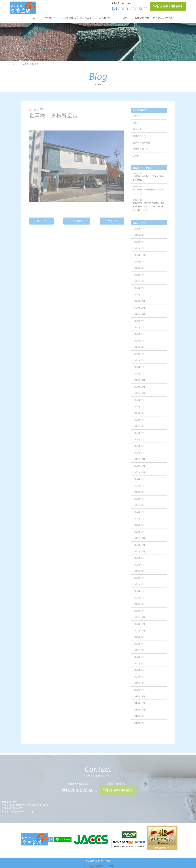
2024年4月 (139, 356)
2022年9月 (139, 482)
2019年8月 (139, 725)
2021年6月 (139, 580)
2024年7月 (139, 337)
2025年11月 (139, 258)
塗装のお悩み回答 (141, 145)
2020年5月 (139, 666)
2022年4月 (139, 515)
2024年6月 (139, 343)
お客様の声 (105, 18)
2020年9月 (139, 640)
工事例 (136, 158)
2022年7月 (139, 495)
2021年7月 (139, 574)
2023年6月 (139, 422)
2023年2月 (139, 449)
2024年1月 (139, 376)
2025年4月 (139, 277)
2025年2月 (139, 291)
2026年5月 (139, 231)
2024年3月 (139, 363)
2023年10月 (139, 396)
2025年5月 (139, 271)
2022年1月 (139, 534)
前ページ (41, 224)
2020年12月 (139, 620)
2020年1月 (139, 692)
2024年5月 (139, 350)
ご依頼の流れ (68, 18)
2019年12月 (139, 699)
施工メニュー (87, 18)
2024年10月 (139, 317)
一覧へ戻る (77, 224)
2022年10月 (139, 475)
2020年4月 (139, 673)
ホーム (32, 18)
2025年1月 (139, 297)
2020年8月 (139, 646)
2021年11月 (139, 547)
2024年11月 (139, 310)
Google (86, 866)
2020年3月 (139, 679)
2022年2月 (139, 528)
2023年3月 (139, 442)
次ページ (112, 224)
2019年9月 (139, 719)
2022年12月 (139, 462)
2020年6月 (139, 659)
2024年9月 (139, 323)
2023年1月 (139, 455)
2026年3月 (139, 244)
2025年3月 (139, 284)
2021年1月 (139, 613)
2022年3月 (139, 521)
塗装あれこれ (139, 139)
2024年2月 (139, 370)
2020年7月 (139, 653)
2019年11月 (139, 706)
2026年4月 (139, 238)
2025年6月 (139, 264)
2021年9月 (139, 561)
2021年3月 (139, 600)
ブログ (124, 18)
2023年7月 (139, 416)
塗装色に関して (140, 152)
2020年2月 (139, 686)
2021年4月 (139, 594)
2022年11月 (139, 468)
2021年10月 (139, 554)
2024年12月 (139, 304)
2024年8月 (139, 330)
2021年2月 (139, 607)
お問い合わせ (142, 18)
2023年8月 (139, 409)
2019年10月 (139, 712)
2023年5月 (139, 429)
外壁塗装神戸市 (162, 848)
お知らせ (137, 119)
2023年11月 (139, 389)
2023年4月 (139, 435)
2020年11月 (139, 627)
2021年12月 (139, 541)
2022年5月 (139, 508)
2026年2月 (139, 251)
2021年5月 (139, 587)
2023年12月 (139, 383)
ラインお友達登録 (162, 18)
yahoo (94, 866)
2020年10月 (139, 633)
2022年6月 (139, 501)
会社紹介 (50, 18)
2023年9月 (139, 403)
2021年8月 (139, 567)
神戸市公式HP (107, 866)
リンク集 (137, 132)
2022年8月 (139, 488)
